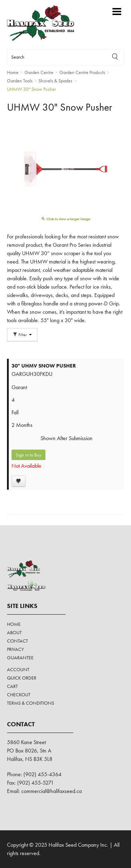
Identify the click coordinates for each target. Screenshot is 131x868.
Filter (22, 335)
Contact (17, 641)
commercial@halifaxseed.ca (52, 791)
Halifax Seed (46, 23)
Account (18, 669)
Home (14, 624)
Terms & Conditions (31, 703)
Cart (12, 686)
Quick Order (22, 678)
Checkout (19, 695)
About (14, 632)
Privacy (15, 649)
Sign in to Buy (28, 455)
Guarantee (20, 658)
